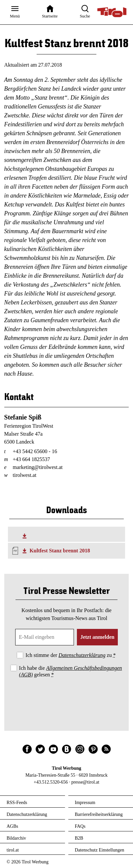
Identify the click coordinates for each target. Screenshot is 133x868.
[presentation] (67, 697)
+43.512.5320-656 (51, 782)
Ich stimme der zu (70, 655)
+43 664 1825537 (32, 459)
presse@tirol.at (85, 782)
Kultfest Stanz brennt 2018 (60, 551)
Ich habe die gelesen (71, 671)
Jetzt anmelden (97, 637)
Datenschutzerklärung (82, 655)
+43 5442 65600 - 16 (35, 451)
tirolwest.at (25, 475)
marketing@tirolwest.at (38, 467)
